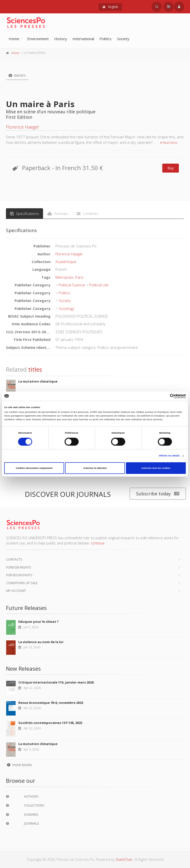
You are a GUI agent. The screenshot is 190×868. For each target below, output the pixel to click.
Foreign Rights (19, 567)
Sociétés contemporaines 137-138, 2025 (50, 723)
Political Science (72, 285)
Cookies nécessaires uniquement (34, 468)
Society (123, 39)
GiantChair (124, 859)
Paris (79, 277)
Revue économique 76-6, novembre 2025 (51, 703)
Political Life (99, 285)
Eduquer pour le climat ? (38, 622)
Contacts (14, 559)
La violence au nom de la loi (41, 642)
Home (14, 39)
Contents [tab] (87, 213)
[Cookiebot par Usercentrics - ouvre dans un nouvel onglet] (164, 396)
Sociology (66, 308)
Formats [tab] (58, 213)
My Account (16, 591)
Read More (169, 143)
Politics (106, 39)
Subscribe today (158, 494)
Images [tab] (17, 75)
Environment (38, 39)
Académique (66, 262)
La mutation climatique (38, 381)
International (83, 39)
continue (98, 543)
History (61, 39)
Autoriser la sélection (95, 468)
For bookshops (19, 575)
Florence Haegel (22, 127)
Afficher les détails (169, 456)
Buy (171, 168)
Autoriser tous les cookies (156, 468)
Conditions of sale (22, 583)
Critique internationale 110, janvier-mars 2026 (56, 682)
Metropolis (64, 277)
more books (19, 765)
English (110, 7)
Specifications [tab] (24, 213)
